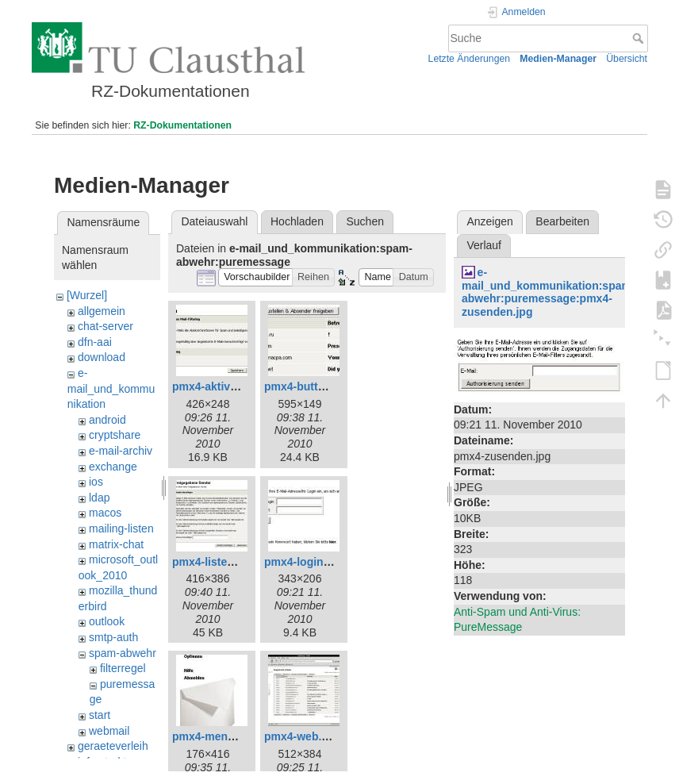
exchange (113, 467)
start (100, 715)
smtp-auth (113, 637)
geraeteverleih (113, 746)
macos (105, 513)
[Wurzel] (87, 295)
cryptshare (115, 435)
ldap (99, 498)
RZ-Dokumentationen (182, 125)
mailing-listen (121, 528)
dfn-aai (95, 342)
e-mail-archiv (121, 451)
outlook (107, 621)
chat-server (105, 326)
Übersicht (627, 59)
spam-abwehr (123, 653)
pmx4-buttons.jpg (311, 386)
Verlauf (484, 245)
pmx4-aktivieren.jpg (224, 386)
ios (96, 482)
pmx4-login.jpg (304, 562)
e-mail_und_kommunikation (111, 388)
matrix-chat (116, 544)
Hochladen (297, 221)
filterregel (123, 668)
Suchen (365, 221)
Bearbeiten (562, 221)
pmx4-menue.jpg (216, 736)
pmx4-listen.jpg (213, 562)
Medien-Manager (558, 59)
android (107, 420)
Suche (640, 38)
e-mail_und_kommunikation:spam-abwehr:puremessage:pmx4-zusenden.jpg (549, 292)
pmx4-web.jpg (301, 736)
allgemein (102, 311)
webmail (109, 731)
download (102, 357)
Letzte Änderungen (470, 59)
